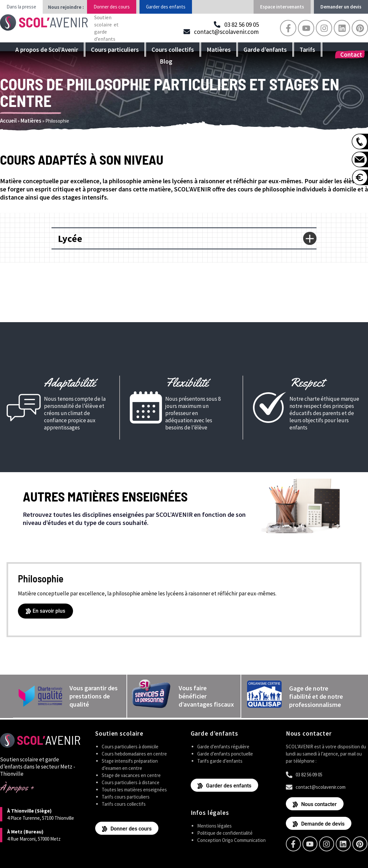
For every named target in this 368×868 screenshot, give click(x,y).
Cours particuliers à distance (131, 782)
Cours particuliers (115, 50)
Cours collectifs (173, 50)
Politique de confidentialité (225, 832)
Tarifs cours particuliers (126, 796)
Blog (166, 61)
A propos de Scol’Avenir (47, 50)
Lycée (70, 238)
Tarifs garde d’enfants (220, 761)
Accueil (8, 121)
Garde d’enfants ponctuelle (225, 753)
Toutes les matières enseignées (134, 789)
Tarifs (307, 50)
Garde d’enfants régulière (223, 746)
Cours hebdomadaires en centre (134, 753)
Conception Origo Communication (231, 839)
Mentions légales (214, 825)
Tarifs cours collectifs (124, 804)
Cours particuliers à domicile (130, 746)
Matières (219, 50)
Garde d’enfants (265, 50)
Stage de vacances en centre (131, 775)
